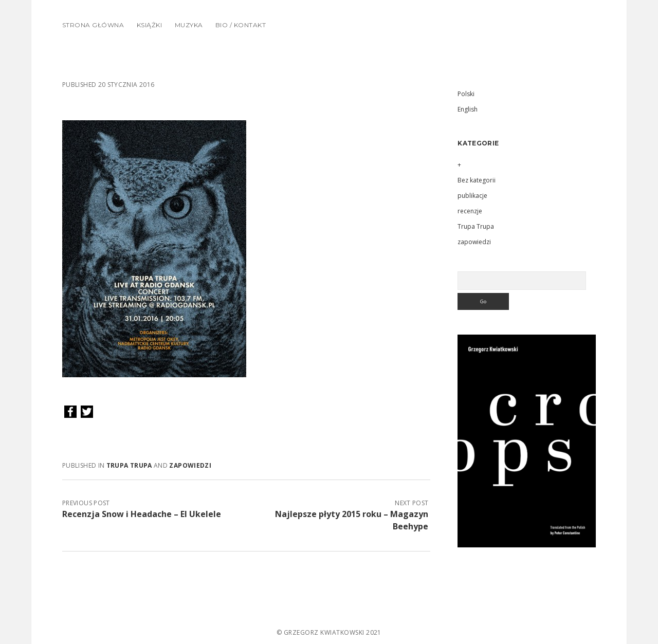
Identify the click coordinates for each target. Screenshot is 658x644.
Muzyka (189, 25)
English (468, 109)
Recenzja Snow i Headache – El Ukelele (142, 514)
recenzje (470, 211)
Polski (466, 94)
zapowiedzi (190, 465)
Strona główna (93, 25)
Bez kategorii (477, 180)
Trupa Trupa (129, 465)
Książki (149, 25)
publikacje (472, 196)
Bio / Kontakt (241, 25)
